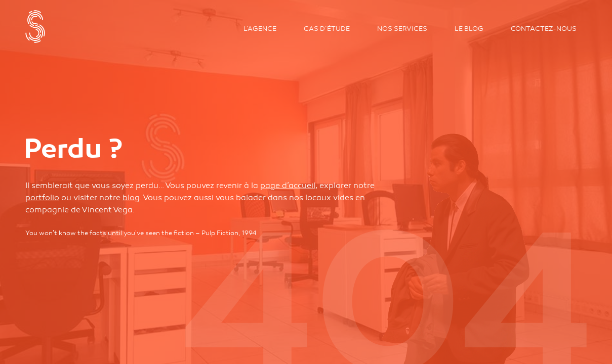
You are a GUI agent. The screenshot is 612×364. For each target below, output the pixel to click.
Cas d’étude (327, 29)
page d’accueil (288, 186)
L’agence (260, 29)
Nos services (402, 29)
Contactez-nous (544, 29)
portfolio (42, 198)
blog (131, 198)
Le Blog (469, 29)
